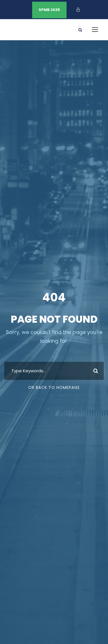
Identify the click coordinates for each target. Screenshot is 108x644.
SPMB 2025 (49, 10)
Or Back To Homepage (54, 387)
